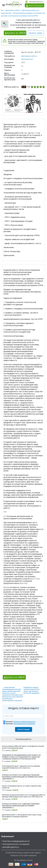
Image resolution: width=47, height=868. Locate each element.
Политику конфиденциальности (24, 722)
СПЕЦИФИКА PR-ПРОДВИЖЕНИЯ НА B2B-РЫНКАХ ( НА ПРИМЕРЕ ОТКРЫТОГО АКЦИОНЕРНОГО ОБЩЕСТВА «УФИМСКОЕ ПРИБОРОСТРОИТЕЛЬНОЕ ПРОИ (21, 757)
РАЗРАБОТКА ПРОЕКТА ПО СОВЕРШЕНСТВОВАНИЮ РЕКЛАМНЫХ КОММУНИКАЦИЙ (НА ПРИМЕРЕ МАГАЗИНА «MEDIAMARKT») (22, 777)
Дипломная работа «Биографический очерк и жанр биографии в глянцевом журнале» (22, 816)
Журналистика (27, 59)
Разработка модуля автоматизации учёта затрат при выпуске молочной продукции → (32, 690)
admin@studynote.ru (36, 2)
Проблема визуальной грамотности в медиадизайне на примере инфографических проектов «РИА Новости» (23, 796)
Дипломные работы (13, 10)
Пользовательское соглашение (16, 844)
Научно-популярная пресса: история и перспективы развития (22, 787)
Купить (16, 33)
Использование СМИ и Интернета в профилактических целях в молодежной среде (23, 747)
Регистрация (24, 729)
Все (2, 10)
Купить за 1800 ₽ (15, 677)
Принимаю (20, 722)
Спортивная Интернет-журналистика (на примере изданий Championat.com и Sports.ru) (21, 767)
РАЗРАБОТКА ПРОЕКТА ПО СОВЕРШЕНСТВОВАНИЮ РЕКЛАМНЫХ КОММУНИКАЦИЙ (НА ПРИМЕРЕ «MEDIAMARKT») (21, 806)
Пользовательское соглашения (24, 724)
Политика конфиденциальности (16, 841)
